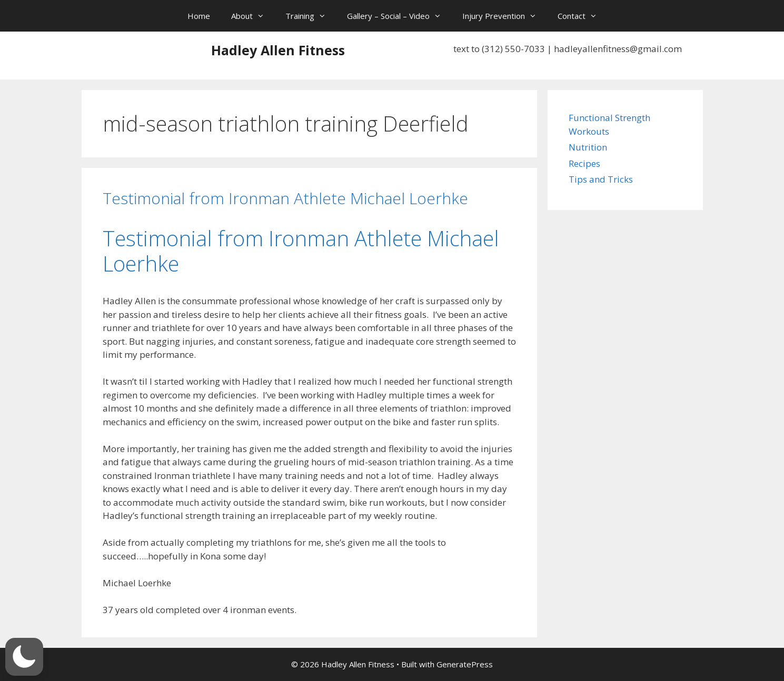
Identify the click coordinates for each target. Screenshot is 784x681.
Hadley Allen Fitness (278, 50)
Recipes (584, 163)
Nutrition (588, 147)
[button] (24, 657)
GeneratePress (465, 664)
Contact (583, 16)
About (253, 16)
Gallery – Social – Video (399, 16)
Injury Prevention (505, 16)
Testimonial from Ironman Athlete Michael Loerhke (285, 198)
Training (311, 16)
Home (199, 16)
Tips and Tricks (601, 179)
